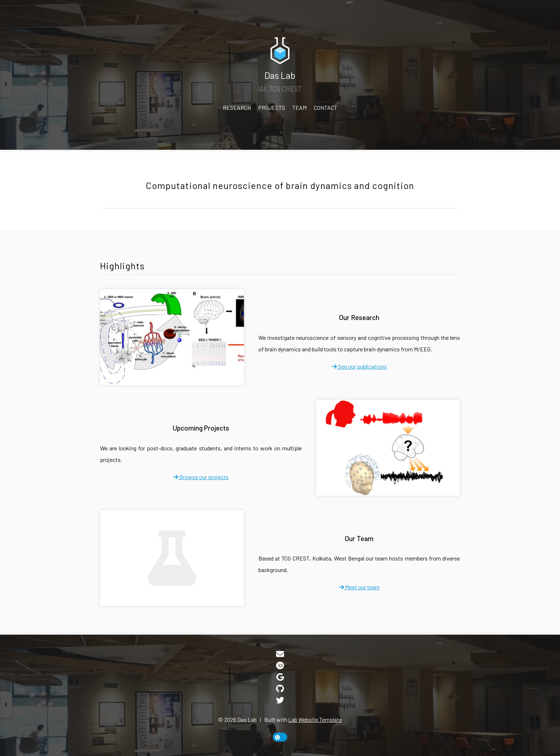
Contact (326, 107)
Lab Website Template (315, 719)
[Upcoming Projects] (388, 448)
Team (299, 107)
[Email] (280, 655)
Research (237, 107)
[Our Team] (172, 558)
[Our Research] (172, 337)
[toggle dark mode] (280, 737)
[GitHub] (280, 689)
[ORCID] (280, 666)
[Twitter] (280, 701)
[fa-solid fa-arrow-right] (359, 366)
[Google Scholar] (280, 678)
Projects (272, 107)
